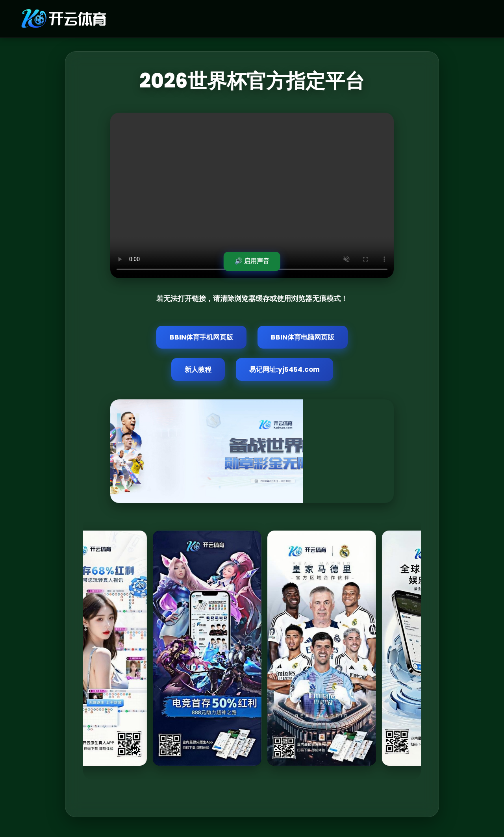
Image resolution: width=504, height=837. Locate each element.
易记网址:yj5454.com (284, 369)
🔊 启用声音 (252, 261)
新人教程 (198, 369)
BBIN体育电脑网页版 (303, 337)
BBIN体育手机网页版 (201, 337)
